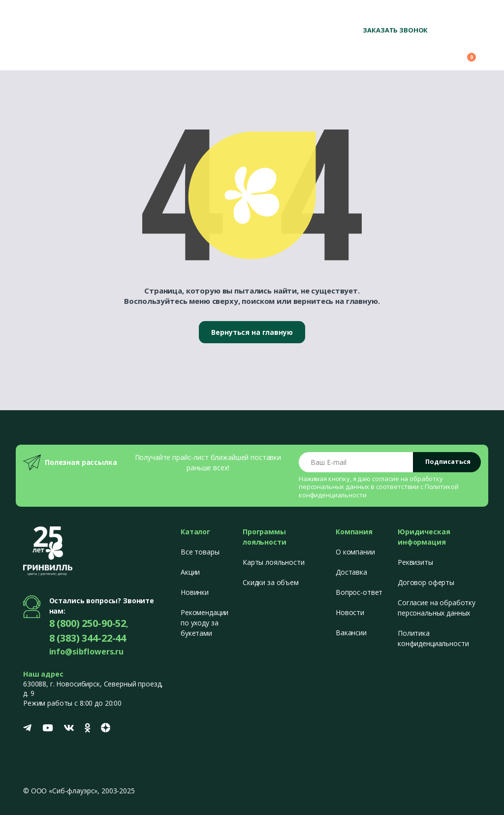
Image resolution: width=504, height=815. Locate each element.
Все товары (200, 552)
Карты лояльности (274, 562)
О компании (355, 552)
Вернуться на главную (252, 332)
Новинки (195, 592)
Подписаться (448, 461)
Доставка (351, 572)
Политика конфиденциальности (433, 638)
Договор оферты (426, 582)
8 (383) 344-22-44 (88, 638)
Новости (350, 612)
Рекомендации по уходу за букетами (205, 623)
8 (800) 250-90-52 (386, 15)
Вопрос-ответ (359, 592)
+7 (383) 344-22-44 (451, 15)
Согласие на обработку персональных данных (437, 608)
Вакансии (351, 633)
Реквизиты (415, 562)
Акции (190, 572)
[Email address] (356, 462)
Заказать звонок (395, 30)
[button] (411, 53)
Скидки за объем (271, 582)
